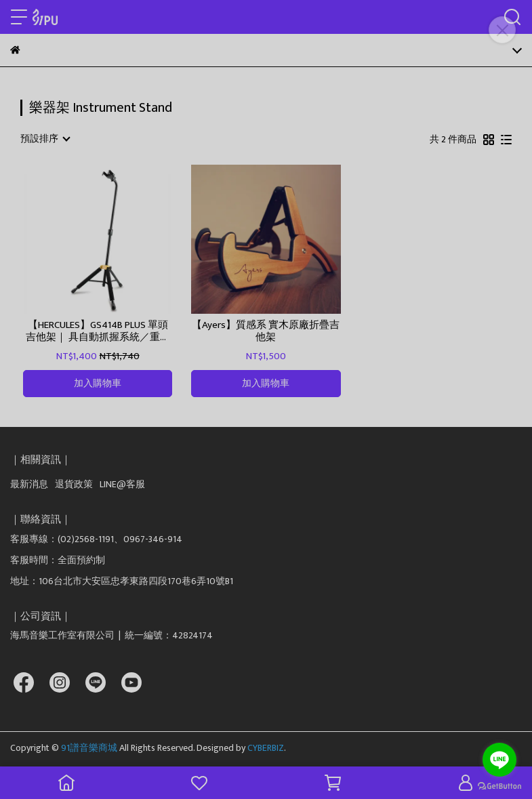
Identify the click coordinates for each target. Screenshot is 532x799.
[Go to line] (499, 760)
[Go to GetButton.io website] (499, 785)
